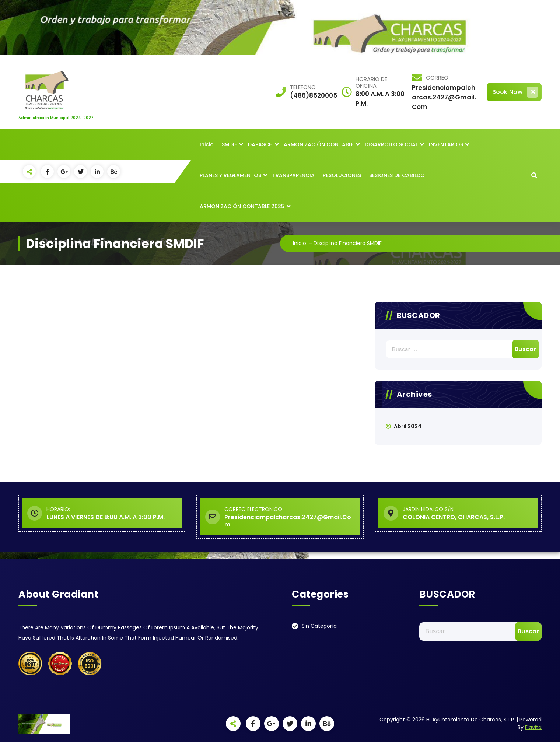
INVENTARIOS (446, 144)
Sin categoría (319, 626)
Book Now (515, 92)
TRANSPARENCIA (293, 175)
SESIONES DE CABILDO (397, 175)
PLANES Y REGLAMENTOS (230, 175)
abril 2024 (408, 426)
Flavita (533, 727)
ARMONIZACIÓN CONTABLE (319, 144)
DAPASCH (260, 144)
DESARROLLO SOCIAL (391, 144)
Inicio (207, 144)
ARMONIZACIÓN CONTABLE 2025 (242, 206)
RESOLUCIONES (342, 175)
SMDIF (229, 144)
